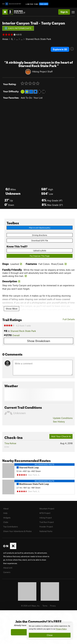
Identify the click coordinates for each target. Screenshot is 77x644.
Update (63, 418)
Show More (12, 309)
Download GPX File (40, 240)
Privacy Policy (61, 629)
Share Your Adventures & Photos (17, 531)
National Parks (46, 531)
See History (59, 422)
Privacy (53, 606)
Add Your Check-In (61, 436)
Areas (5, 39)
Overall (16, 335)
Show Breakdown (39, 341)
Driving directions (40, 235)
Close (50, 635)
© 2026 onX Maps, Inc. (31, 606)
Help (5, 513)
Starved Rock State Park (38, 39)
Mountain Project (47, 509)
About (6, 509)
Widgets (7, 518)
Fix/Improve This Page (40, 256)
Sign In (64, 12)
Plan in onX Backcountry (40, 228)
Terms (45, 606)
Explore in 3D (60, 49)
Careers (7, 572)
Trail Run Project (47, 522)
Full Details (69, 319)
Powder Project (46, 527)
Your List (38, 98)
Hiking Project (46, 518)
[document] (50, 631)
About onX (8, 568)
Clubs (6, 522)
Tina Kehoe (10, 443)
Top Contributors (11, 527)
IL (12, 39)
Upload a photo (40, 251)
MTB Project (45, 513)
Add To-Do (26, 98)
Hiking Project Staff (42, 71)
